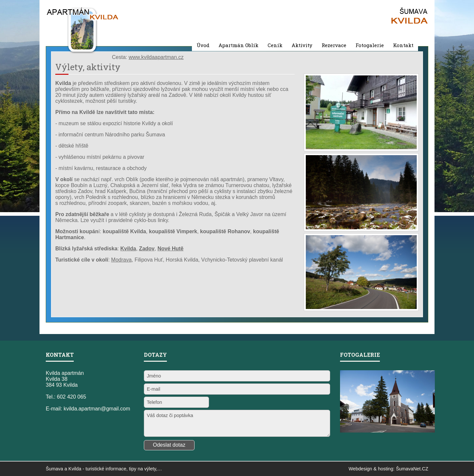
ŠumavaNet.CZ (412, 469)
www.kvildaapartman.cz (156, 57)
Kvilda (75, 469)
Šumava (54, 469)
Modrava (121, 260)
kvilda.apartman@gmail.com (97, 409)
